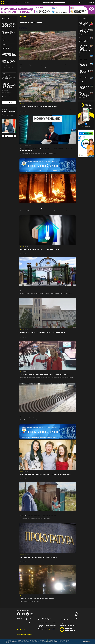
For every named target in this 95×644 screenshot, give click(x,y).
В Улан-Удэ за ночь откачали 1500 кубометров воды (37, 599)
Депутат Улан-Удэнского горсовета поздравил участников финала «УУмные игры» (84, 39)
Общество (36, 17)
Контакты (68, 17)
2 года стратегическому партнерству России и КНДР (8, 40)
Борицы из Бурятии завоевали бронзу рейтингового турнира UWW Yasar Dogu (45, 375)
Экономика (22, 146)
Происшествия (44, 17)
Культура (58, 17)
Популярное (84, 18)
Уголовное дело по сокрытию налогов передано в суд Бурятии (84, 72)
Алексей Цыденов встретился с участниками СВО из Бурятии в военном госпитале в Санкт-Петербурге (7, 94)
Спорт (63, 17)
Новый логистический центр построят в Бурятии (84, 65)
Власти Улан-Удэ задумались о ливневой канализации (37, 417)
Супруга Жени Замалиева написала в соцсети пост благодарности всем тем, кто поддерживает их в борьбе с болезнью (44, 477)
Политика (30, 17)
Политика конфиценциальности (25, 634)
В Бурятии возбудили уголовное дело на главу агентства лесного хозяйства (45, 65)
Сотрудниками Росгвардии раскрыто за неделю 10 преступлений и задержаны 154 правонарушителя (9, 85)
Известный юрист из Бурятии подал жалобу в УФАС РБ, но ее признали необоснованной (38, 153)
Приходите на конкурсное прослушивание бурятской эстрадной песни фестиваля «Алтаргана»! (9, 25)
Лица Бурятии (7, 109)
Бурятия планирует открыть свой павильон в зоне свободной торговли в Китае (46, 291)
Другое (73, 17)
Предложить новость (48, 3)
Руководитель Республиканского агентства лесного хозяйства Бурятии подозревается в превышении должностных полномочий (46, 68)
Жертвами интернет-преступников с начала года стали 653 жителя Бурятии (84, 94)
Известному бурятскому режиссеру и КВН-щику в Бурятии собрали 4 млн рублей (46, 474)
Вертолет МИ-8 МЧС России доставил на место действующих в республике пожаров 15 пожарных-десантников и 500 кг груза (45, 211)
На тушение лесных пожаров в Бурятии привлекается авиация (40, 208)
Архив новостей (21, 629)
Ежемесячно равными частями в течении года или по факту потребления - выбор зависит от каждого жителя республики (45, 252)
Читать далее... (23, 69)
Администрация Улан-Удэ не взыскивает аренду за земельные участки (43, 332)
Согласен (86, 642)
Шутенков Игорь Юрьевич (9, 111)
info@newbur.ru (51, 630)
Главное (23, 17)
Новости (5, 18)
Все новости (9, 102)
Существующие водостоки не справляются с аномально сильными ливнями (35, 519)
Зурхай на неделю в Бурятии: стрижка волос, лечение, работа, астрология (84, 24)
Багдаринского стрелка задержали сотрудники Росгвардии (84, 87)
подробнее (9, 136)
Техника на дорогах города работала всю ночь (30, 601)
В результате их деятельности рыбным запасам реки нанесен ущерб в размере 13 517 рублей (39, 560)
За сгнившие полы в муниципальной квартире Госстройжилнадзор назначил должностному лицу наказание (9, 77)
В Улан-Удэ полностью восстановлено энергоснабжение (38, 106)
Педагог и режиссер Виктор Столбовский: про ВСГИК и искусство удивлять (84, 31)
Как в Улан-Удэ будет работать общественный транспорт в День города (9, 55)
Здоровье (52, 17)
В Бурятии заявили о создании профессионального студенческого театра (8, 69)
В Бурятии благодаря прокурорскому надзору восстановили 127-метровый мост (8, 33)
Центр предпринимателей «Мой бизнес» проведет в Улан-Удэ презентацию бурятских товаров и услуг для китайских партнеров (46, 294)
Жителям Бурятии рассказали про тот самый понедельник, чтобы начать (7, 47)
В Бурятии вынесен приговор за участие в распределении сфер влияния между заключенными (84, 57)
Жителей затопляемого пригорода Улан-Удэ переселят (38, 516)
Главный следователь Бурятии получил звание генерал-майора (8, 61)
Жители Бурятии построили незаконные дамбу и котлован (39, 557)
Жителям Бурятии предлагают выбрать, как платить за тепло (40, 249)
